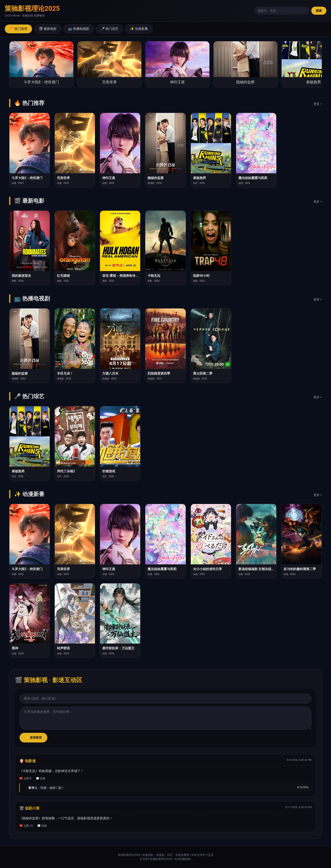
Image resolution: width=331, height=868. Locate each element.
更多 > (318, 104)
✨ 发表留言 (33, 738)
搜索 (319, 11)
